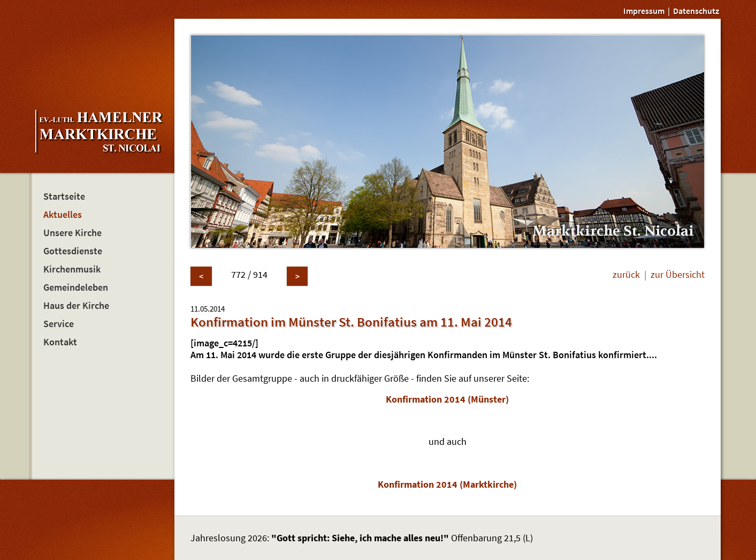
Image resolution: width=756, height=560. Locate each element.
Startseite (64, 196)
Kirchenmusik (72, 269)
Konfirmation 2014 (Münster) (447, 399)
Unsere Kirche (72, 233)
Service (59, 324)
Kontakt (60, 342)
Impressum (644, 11)
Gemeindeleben (76, 287)
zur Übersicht (678, 275)
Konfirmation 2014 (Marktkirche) (447, 485)
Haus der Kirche (76, 306)
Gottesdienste (73, 251)
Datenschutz (696, 11)
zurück (626, 275)
